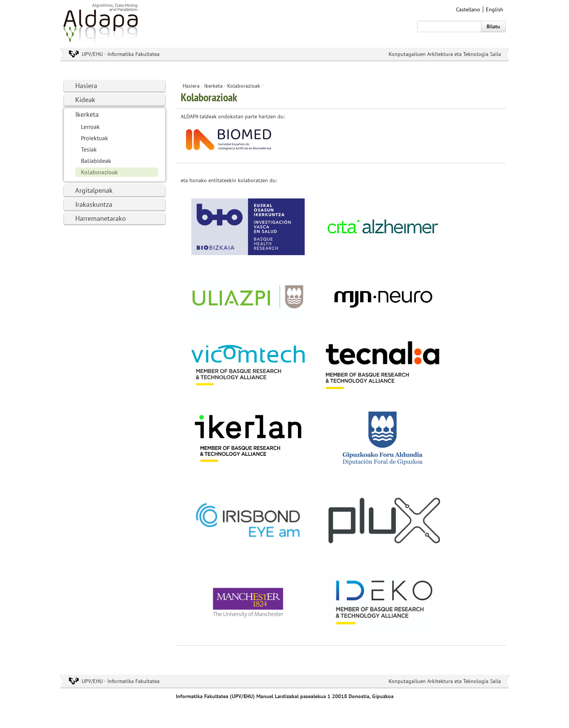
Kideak (85, 100)
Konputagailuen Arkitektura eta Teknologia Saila (445, 54)
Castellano (468, 9)
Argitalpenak (94, 190)
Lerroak (90, 127)
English (495, 9)
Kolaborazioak (99, 172)
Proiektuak (95, 138)
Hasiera (86, 86)
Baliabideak (96, 161)
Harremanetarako (101, 218)
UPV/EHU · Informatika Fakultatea (121, 54)
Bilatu (493, 26)
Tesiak (89, 149)
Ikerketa (87, 114)
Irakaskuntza (94, 204)
